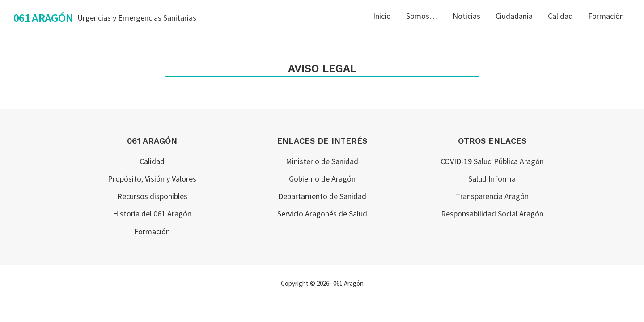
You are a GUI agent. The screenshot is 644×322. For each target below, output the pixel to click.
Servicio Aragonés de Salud (322, 214)
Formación (152, 231)
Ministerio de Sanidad (322, 161)
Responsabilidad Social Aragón (492, 214)
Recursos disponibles (152, 196)
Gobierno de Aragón (322, 179)
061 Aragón (43, 18)
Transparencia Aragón (492, 196)
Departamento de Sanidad (322, 196)
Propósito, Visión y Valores (152, 179)
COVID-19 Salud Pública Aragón (492, 161)
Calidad (152, 161)
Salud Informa (492, 179)
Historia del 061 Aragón (152, 214)
